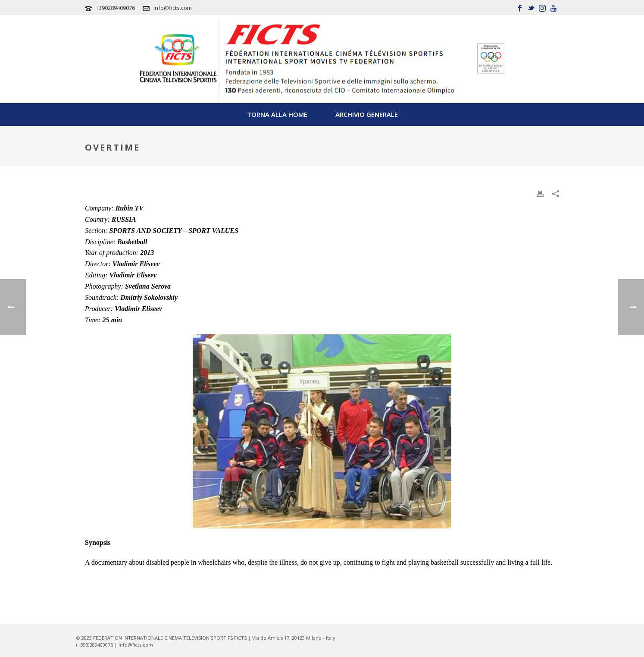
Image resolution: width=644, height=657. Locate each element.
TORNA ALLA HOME (277, 114)
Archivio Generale (367, 114)
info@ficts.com (173, 8)
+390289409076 (115, 8)
